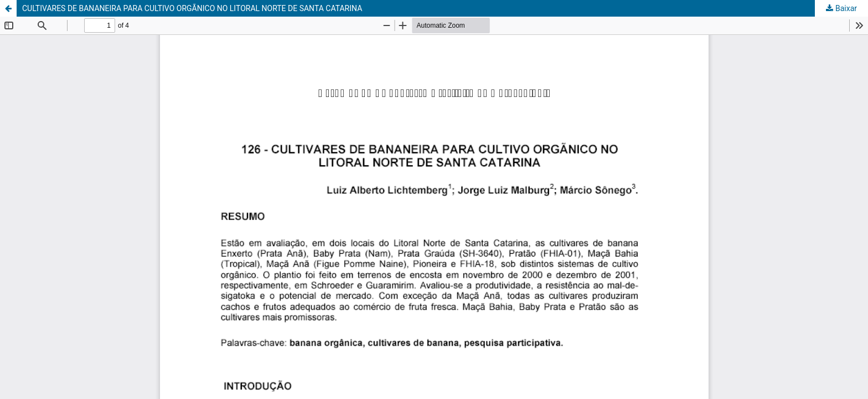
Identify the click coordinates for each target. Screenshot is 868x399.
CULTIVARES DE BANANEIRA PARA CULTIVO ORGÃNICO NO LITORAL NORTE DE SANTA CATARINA (192, 8)
